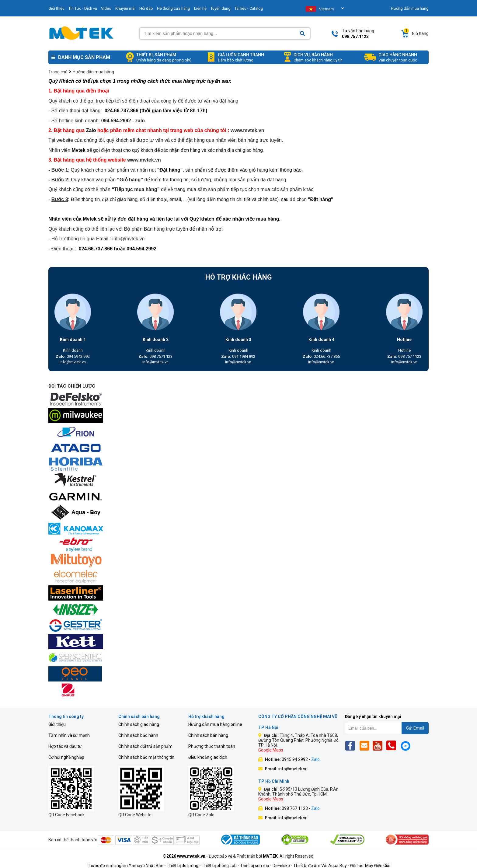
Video (106, 8)
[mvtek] (238, 400)
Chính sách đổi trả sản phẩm (145, 746)
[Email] (366, 746)
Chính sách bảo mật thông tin (146, 757)
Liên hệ (200, 8)
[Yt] (379, 746)
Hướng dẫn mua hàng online (215, 724)
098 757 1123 (404, 356)
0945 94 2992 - (301, 759)
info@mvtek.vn (73, 362)
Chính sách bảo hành (138, 735)
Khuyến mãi (125, 8)
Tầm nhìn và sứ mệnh (69, 735)
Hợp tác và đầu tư (65, 746)
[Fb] (352, 746)
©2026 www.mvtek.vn (184, 856)
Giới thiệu (56, 8)
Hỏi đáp (146, 8)
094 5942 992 (73, 356)
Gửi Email (415, 728)
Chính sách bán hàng (208, 735)
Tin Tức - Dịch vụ (83, 8)
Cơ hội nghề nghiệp (66, 757)
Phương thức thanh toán (212, 746)
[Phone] (393, 746)
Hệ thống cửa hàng (174, 8)
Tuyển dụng (221, 8)
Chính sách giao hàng (139, 724)
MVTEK (270, 856)
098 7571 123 (155, 356)
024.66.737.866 (321, 356)
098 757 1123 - (301, 808)
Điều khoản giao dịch (208, 757)
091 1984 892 (238, 356)
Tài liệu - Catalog (249, 8)
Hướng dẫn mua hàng (410, 8)
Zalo (92, 130)
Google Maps (271, 750)
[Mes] (407, 746)
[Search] (302, 34)
